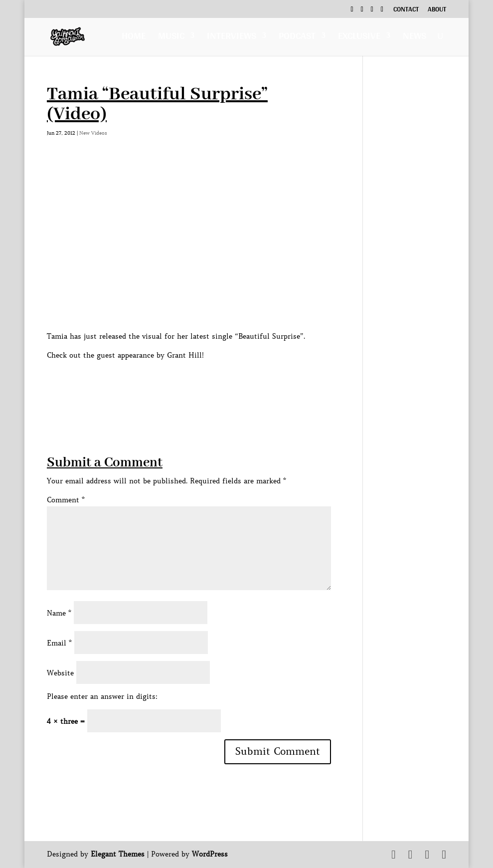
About (437, 10)
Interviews (232, 38)
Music (171, 38)
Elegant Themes (118, 854)
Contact (406, 10)
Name (59, 613)
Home (134, 38)
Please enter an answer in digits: (102, 696)
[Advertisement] (228, 384)
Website (60, 673)
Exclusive (359, 38)
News (414, 38)
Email (59, 643)
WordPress (210, 854)
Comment (66, 500)
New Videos (93, 133)
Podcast (297, 38)
